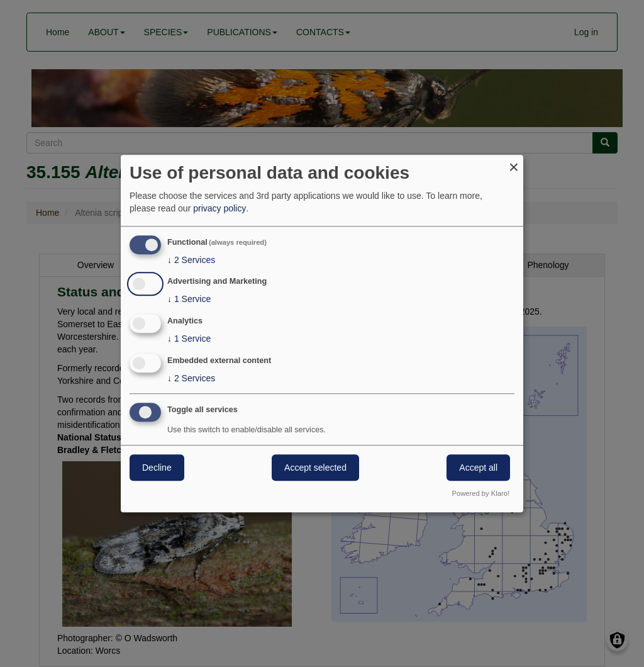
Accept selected (315, 468)
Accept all (478, 468)
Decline (157, 468)
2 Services (191, 260)
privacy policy (219, 208)
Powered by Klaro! (481, 493)
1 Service (189, 300)
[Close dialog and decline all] (514, 163)
